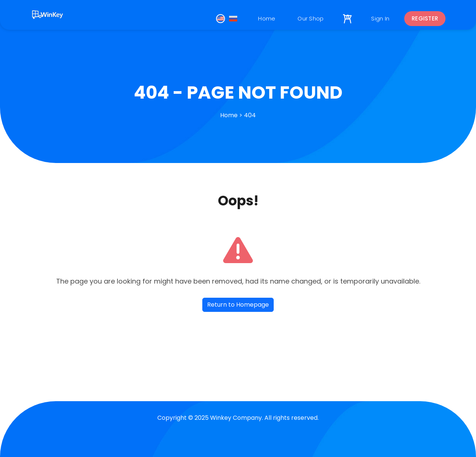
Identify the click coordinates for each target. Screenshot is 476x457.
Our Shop (311, 18)
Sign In (380, 18)
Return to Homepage (238, 305)
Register (425, 18)
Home (267, 18)
